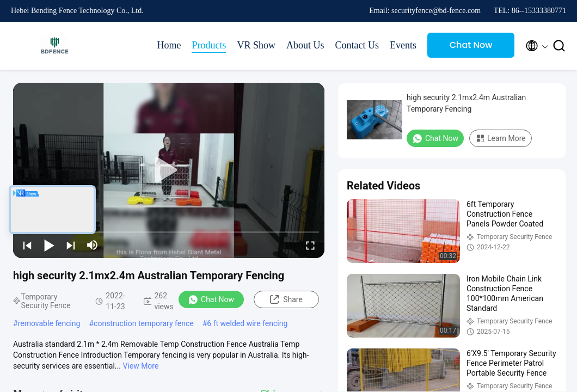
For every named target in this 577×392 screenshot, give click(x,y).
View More (140, 366)
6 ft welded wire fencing (247, 323)
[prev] (27, 245)
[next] (71, 245)
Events (403, 45)
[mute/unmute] (93, 245)
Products (209, 45)
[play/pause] (49, 245)
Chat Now (471, 45)
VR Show (256, 45)
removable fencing (49, 323)
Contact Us (357, 45)
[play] (169, 170)
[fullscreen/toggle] (310, 245)
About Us (305, 45)
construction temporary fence (144, 323)
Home (169, 45)
